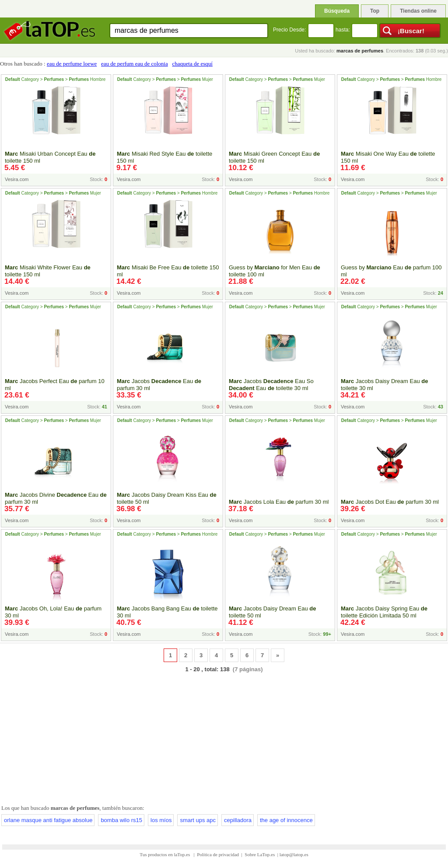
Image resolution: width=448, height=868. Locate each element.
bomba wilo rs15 (121, 820)
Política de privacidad (218, 854)
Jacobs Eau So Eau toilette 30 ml (271, 385)
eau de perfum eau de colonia (135, 64)
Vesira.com (17, 179)
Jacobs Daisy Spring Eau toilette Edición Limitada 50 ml (384, 612)
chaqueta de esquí (192, 64)
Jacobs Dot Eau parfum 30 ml (390, 502)
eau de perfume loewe (72, 64)
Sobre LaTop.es (260, 854)
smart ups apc (198, 820)
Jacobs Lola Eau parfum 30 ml (279, 502)
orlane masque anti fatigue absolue (48, 820)
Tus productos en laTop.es (165, 854)
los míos (161, 820)
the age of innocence (286, 820)
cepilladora (238, 820)
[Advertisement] (224, 737)
